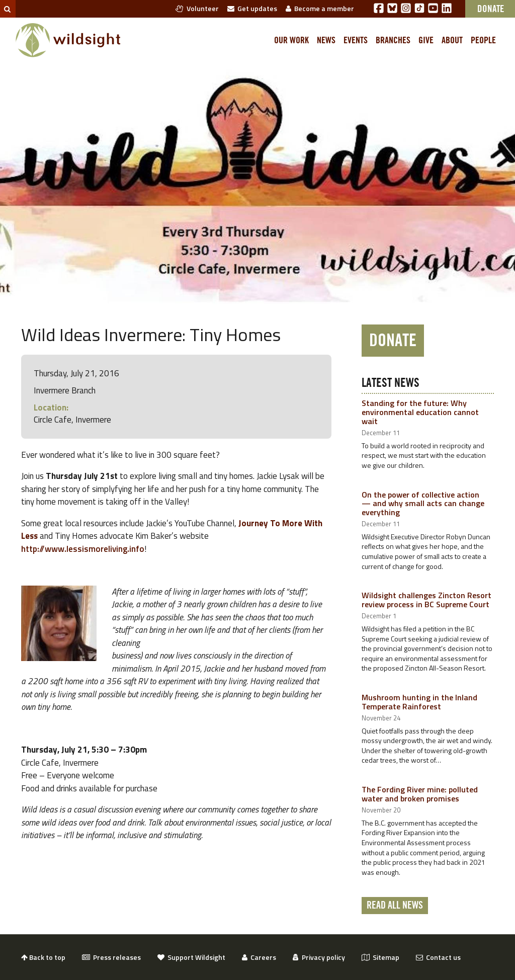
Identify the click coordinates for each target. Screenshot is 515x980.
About (452, 40)
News (326, 40)
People (483, 40)
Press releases (111, 957)
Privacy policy (319, 957)
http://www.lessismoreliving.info (83, 549)
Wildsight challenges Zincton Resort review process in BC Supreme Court (426, 600)
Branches (393, 40)
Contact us (438, 957)
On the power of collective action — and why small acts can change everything (423, 503)
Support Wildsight (191, 957)
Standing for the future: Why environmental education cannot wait (420, 412)
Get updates (252, 8)
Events (356, 40)
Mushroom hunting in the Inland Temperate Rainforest (419, 702)
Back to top (43, 957)
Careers (259, 957)
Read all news (395, 906)
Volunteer (197, 8)
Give (426, 40)
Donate (393, 341)
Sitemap (380, 957)
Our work (291, 40)
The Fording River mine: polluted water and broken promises (420, 794)
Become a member (320, 8)
